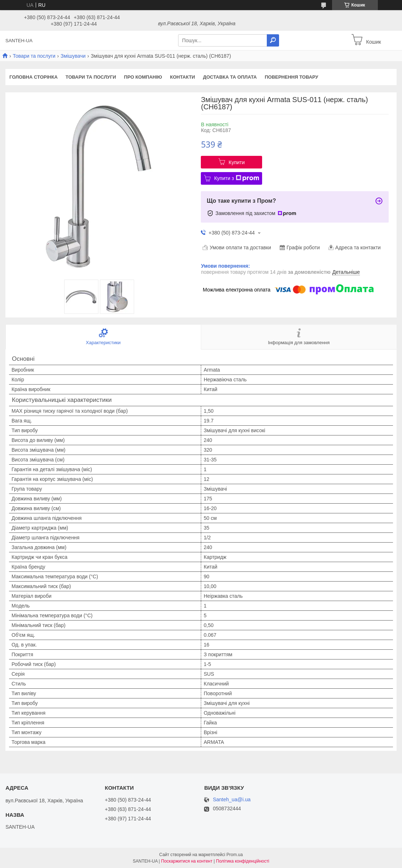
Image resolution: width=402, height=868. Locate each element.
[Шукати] (273, 40)
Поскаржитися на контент (187, 861)
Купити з (237, 178)
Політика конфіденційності (243, 861)
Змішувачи (73, 56)
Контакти (182, 77)
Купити (237, 162)
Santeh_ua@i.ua (232, 800)
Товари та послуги (34, 56)
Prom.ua (235, 855)
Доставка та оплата (230, 77)
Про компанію (143, 77)
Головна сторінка (34, 77)
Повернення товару (291, 77)
